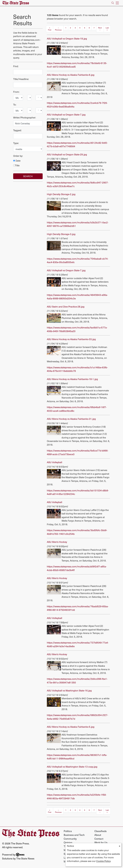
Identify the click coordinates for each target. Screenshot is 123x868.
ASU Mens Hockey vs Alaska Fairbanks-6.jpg (71, 75)
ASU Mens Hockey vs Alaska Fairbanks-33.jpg (71, 339)
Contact (99, 839)
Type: (16, 143)
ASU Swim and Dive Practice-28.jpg (66, 307)
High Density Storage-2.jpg (61, 194)
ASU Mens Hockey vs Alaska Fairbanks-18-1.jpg (72, 379)
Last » (107, 29)
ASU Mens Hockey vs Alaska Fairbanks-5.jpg (71, 727)
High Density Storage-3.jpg (61, 234)
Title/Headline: (21, 79)
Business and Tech (74, 835)
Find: (16, 66)
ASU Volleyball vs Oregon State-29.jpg (67, 154)
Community (70, 839)
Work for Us (101, 842)
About (98, 835)
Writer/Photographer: (25, 117)
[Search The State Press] (113, 3)
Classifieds (100, 831)
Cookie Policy (103, 861)
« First (50, 29)
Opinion (68, 842)
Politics (68, 831)
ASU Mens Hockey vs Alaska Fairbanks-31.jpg (71, 419)
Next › (100, 29)
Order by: (18, 156)
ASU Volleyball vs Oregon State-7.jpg (66, 114)
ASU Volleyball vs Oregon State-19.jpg (67, 38)
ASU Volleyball (54, 462)
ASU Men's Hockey (57, 542)
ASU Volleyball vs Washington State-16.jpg (69, 690)
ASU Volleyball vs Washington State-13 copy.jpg (72, 767)
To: (15, 105)
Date (17, 161)
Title (16, 165)
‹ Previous (58, 29)
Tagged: (17, 130)
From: (16, 92)
